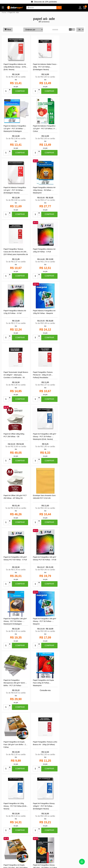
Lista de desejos (31, 827)
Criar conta (29, 814)
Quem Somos (12, 814)
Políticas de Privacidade (12, 818)
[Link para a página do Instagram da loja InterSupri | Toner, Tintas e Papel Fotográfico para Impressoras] (66, 819)
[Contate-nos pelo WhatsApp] (82, 862)
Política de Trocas (14, 831)
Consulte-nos (15, 496)
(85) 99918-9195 (52, 814)
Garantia (10, 834)
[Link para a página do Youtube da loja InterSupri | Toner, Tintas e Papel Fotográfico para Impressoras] (77, 819)
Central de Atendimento (12, 824)
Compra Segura (13, 828)
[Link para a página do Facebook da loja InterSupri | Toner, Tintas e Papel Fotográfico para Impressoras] (71, 819)
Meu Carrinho (30, 824)
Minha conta (30, 817)
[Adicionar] (10, 89)
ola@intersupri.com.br (54, 821)
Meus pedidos (30, 821)
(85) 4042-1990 (52, 817)
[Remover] (10, 91)
